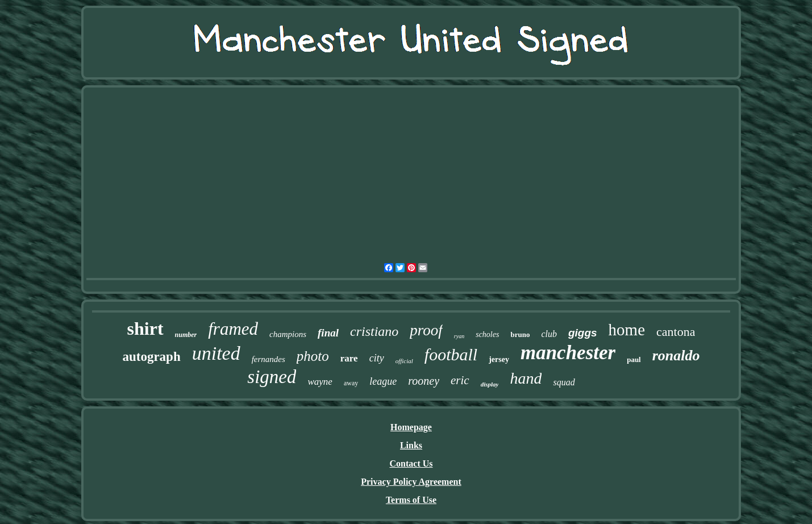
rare (349, 358)
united (216, 353)
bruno (520, 334)
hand (526, 378)
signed (272, 377)
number (186, 335)
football (451, 354)
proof (426, 330)
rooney (424, 381)
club (549, 334)
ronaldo (676, 355)
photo (313, 356)
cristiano (374, 331)
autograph (151, 357)
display (490, 384)
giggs (583, 333)
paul (634, 359)
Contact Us (411, 463)
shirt (145, 328)
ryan (459, 336)
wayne (320, 382)
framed (233, 329)
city (377, 358)
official (404, 361)
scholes (487, 334)
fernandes (268, 359)
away (351, 383)
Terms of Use (411, 500)
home (627, 330)
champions (288, 334)
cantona (676, 332)
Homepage (411, 427)
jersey (499, 359)
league (383, 381)
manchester (568, 353)
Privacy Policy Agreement (411, 482)
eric (460, 380)
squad (564, 382)
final (328, 333)
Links (411, 445)
